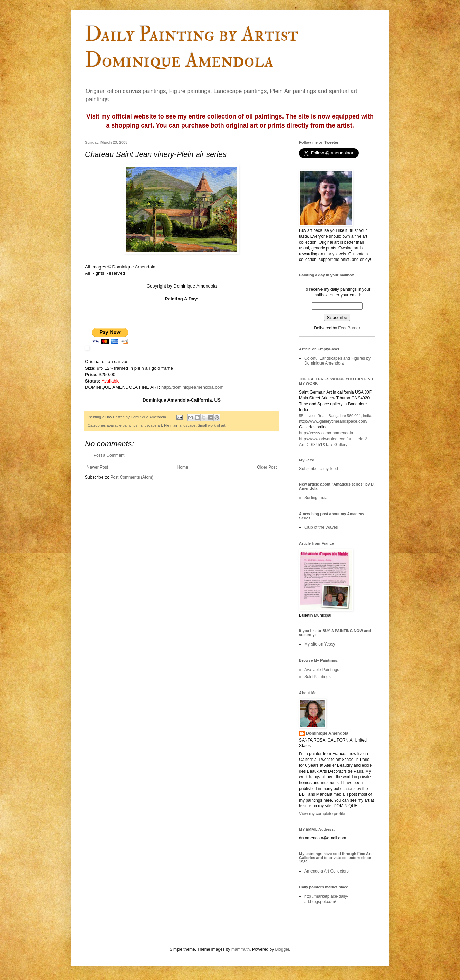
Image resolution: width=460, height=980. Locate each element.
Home (183, 467)
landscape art (151, 425)
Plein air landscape (180, 425)
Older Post (267, 467)
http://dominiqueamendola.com (192, 387)
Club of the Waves (321, 527)
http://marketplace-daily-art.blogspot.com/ (326, 899)
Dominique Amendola (327, 733)
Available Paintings (322, 670)
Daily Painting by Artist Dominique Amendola (191, 47)
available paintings (122, 425)
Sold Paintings (318, 677)
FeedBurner (349, 328)
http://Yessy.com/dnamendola (326, 433)
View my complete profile (322, 814)
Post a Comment (109, 455)
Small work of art (211, 425)
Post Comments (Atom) (132, 477)
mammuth (241, 949)
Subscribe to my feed (319, 469)
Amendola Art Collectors (327, 871)
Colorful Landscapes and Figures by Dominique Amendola (337, 361)
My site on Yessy (320, 644)
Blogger (282, 949)
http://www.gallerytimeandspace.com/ (333, 421)
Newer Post (97, 467)
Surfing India (316, 498)
